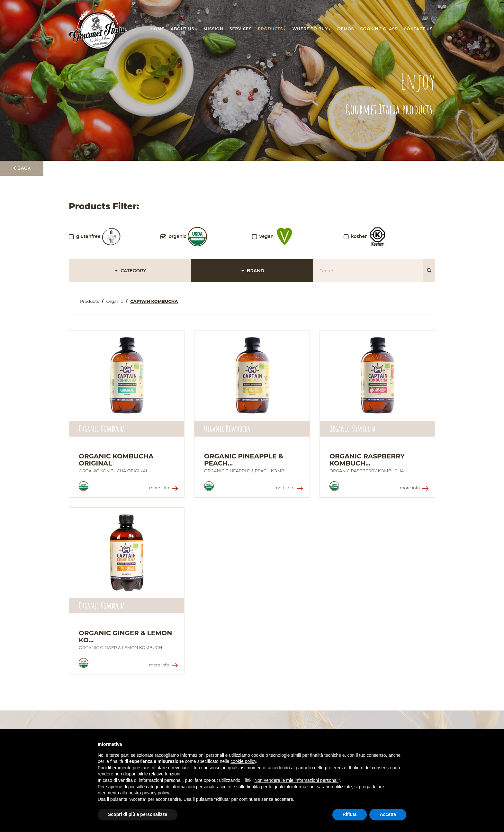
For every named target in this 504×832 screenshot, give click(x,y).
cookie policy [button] (243, 761)
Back (22, 168)
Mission (214, 29)
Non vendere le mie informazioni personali (296, 780)
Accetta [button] (388, 814)
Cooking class (379, 29)
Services (241, 29)
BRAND (252, 271)
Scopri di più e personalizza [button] (138, 814)
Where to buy (312, 29)
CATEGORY (130, 271)
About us (184, 29)
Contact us (418, 29)
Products (272, 29)
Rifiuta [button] (350, 814)
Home (158, 29)
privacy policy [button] (156, 793)
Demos (346, 29)
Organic (114, 301)
